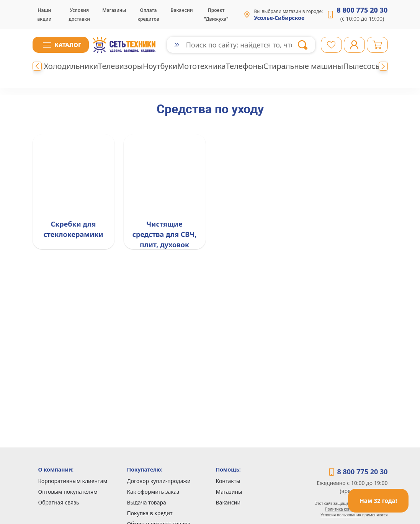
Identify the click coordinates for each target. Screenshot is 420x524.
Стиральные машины (303, 66)
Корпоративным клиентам (73, 481)
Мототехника (202, 66)
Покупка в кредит (150, 513)
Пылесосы (362, 66)
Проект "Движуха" (216, 15)
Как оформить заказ (153, 492)
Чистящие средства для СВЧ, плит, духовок (165, 234)
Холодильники (71, 66)
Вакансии (182, 10)
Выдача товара (147, 502)
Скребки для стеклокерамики (73, 229)
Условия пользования (341, 515)
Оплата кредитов (148, 15)
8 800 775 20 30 (362, 10)
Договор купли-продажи (159, 481)
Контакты (228, 481)
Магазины (114, 10)
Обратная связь (59, 502)
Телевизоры (120, 66)
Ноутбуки (160, 66)
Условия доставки (79, 15)
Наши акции (44, 15)
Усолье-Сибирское (279, 18)
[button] (61, 45)
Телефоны (245, 66)
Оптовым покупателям (68, 492)
